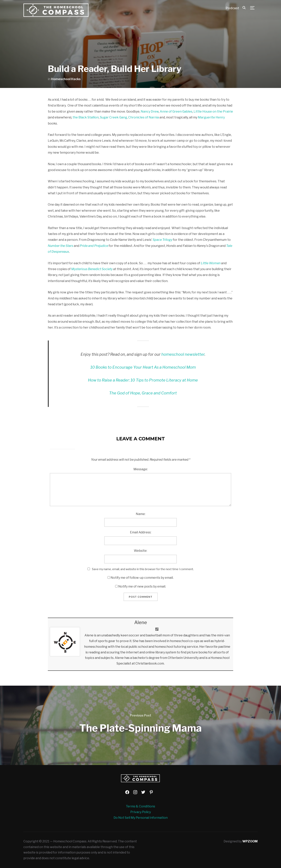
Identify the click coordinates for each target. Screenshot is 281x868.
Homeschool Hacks (66, 79)
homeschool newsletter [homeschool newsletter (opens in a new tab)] (183, 354)
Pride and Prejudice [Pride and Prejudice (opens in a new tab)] (94, 246)
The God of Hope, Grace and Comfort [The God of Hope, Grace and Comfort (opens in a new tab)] (143, 393)
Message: (141, 469)
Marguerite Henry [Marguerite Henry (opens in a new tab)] (211, 117)
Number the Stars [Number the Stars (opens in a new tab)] (60, 246)
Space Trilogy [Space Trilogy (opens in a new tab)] (162, 240)
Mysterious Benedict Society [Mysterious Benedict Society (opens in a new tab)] (92, 269)
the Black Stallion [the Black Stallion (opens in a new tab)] (86, 117)
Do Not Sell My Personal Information (141, 818)
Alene (141, 622)
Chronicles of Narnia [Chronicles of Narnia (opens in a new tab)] (144, 117)
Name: (141, 514)
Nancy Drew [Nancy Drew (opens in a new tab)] (150, 112)
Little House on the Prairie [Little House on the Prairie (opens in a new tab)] (213, 112)
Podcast (232, 8)
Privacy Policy (141, 812)
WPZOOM (250, 841)
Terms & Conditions (140, 806)
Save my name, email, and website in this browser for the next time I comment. (143, 569)
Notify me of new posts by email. (142, 586)
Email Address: (141, 532)
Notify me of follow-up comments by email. (142, 578)
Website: (140, 551)
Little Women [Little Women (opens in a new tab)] (211, 263)
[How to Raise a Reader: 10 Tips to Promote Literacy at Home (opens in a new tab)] (143, 380)
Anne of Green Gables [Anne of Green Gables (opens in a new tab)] (176, 112)
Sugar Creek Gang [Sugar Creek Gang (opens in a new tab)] (113, 117)
